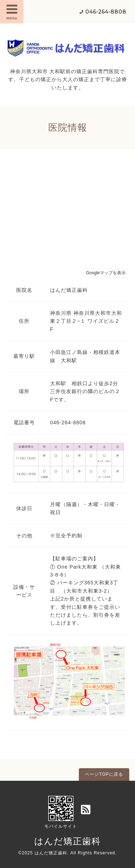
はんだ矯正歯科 (67, 841)
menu (12, 11)
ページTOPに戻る (104, 774)
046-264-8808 (106, 12)
